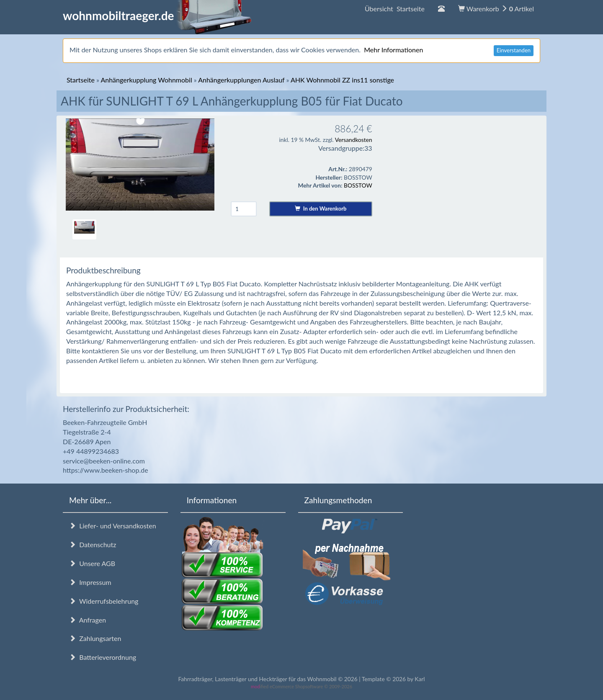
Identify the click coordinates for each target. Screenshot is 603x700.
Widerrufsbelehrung (104, 601)
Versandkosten (354, 140)
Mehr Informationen (393, 50)
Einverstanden (514, 50)
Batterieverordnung (103, 657)
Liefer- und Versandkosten (113, 526)
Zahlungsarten (95, 638)
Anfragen (88, 620)
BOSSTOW (358, 185)
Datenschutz (93, 544)
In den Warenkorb (321, 208)
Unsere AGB (92, 563)
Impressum (90, 582)
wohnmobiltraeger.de (157, 15)
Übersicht (395, 9)
